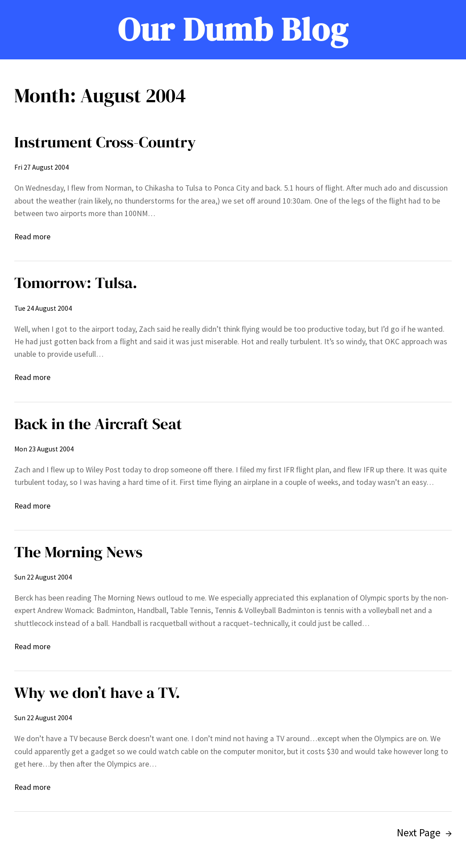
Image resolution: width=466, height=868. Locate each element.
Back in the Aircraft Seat (98, 424)
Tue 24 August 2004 (43, 308)
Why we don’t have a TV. (97, 693)
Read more (32, 237)
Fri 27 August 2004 (42, 167)
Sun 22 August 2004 (43, 577)
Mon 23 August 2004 (44, 449)
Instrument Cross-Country (105, 142)
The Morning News (78, 552)
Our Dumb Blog (233, 29)
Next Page (424, 833)
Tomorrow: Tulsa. (76, 283)
